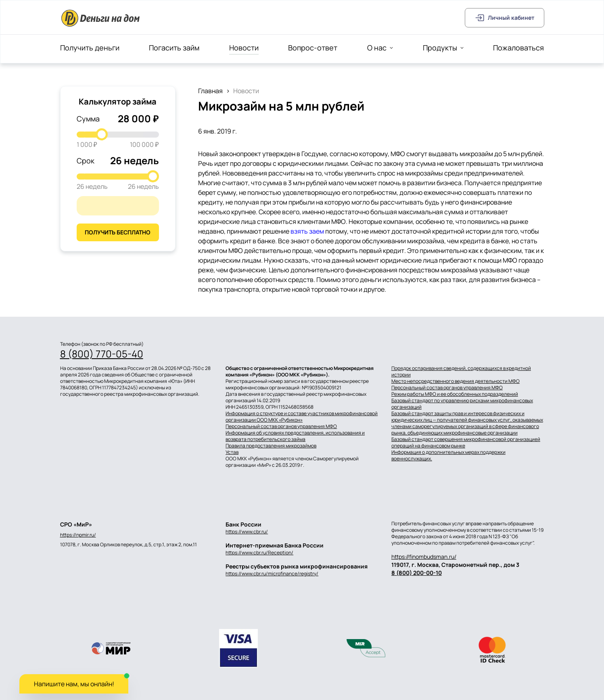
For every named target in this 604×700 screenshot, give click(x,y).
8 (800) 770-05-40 (102, 354)
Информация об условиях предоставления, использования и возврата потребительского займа (295, 436)
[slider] (102, 134)
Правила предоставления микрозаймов (271, 446)
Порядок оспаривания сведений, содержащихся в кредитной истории (461, 372)
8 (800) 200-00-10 (417, 573)
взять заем (307, 231)
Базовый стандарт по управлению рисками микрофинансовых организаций (462, 404)
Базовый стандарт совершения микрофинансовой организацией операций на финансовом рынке (466, 443)
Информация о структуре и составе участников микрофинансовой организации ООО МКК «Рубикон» (302, 417)
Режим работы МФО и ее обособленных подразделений (455, 394)
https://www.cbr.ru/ (247, 532)
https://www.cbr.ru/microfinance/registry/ (272, 574)
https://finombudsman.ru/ (424, 557)
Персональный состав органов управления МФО (281, 426)
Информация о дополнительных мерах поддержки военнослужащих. (448, 456)
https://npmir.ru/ (78, 535)
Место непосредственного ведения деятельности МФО (456, 381)
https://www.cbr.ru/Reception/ (259, 553)
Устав (232, 452)
